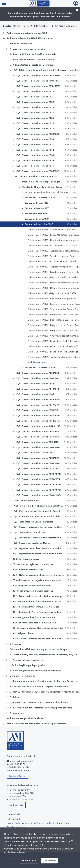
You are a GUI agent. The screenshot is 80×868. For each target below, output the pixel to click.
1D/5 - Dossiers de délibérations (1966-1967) (38, 458)
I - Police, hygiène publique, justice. (28, 665)
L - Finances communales (22, 676)
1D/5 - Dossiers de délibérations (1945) (35, 394)
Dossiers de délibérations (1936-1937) (38, 176)
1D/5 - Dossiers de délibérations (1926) (35, 123)
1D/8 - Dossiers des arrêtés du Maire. (31, 543)
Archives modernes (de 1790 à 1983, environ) (30, 38)
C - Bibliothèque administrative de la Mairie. (32, 59)
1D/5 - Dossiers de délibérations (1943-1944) (38, 389)
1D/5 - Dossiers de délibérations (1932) (35, 150)
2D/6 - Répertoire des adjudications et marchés (37, 580)
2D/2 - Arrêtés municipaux (26, 559)
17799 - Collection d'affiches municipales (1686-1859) (40, 506)
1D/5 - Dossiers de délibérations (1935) (35, 166)
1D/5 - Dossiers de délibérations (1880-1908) (38, 75)
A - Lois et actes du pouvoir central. (28, 49)
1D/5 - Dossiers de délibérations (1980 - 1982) (38, 495)
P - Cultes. (14, 697)
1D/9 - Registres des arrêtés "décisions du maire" (37, 548)
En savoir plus (29, 860)
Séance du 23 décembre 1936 (40, 197)
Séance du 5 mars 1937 (36, 203)
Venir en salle (16, 805)
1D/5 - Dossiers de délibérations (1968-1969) (38, 463)
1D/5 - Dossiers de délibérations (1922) (35, 102)
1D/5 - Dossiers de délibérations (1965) (35, 453)
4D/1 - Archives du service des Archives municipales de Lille (43, 596)
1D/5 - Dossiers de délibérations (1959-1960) (38, 437)
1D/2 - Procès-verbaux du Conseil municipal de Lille (39, 516)
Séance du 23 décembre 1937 (40, 368)
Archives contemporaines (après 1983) (26, 718)
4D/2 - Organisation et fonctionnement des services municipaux (46, 601)
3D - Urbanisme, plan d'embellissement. (33, 591)
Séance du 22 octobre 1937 (39, 224)
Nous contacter (17, 776)
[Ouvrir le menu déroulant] (4, 4)
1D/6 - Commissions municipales (29, 532)
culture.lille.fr (14, 819)
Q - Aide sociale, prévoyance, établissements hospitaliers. (39, 702)
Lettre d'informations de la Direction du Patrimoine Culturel (38, 823)
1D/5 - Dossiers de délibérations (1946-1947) (38, 399)
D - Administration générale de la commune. (32, 65)
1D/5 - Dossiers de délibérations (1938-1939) (38, 373)
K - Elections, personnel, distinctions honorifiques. (36, 670)
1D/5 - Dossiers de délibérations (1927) (35, 128)
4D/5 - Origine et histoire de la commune (34, 617)
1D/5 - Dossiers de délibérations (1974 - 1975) (38, 479)
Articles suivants (36, 362)
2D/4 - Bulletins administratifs (28, 569)
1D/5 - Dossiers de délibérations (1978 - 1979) (38, 490)
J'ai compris (50, 860)
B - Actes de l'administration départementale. (33, 54)
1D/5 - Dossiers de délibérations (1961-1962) (37, 442)
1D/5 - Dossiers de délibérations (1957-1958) (38, 431)
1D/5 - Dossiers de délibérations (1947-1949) (38, 405)
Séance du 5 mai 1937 (36, 213)
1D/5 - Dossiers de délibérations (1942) (35, 383)
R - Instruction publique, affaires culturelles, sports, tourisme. (41, 708)
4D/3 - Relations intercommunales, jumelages (36, 607)
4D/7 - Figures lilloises (24, 633)
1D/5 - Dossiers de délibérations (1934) (35, 160)
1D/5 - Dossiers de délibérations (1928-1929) (38, 134)
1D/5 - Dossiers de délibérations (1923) (35, 107)
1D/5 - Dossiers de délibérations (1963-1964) (38, 447)
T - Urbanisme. (17, 713)
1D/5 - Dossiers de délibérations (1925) (35, 118)
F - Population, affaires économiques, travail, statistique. (39, 649)
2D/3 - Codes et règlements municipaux (33, 564)
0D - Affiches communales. (26, 500)
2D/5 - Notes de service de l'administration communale (41, 575)
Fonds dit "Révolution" (21, 43)
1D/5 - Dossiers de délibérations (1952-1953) (38, 415)
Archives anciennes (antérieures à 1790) (27, 33)
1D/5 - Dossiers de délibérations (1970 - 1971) (38, 468)
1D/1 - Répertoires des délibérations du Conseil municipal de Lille (46, 511)
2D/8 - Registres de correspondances (31, 585)
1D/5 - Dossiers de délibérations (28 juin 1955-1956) (41, 426)
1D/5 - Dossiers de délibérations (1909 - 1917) (38, 81)
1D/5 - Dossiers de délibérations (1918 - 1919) (38, 86)
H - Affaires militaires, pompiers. (26, 660)
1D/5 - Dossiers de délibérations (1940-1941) (37, 378)
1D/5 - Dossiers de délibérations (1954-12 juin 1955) (41, 421)
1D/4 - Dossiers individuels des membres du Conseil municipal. (44, 527)
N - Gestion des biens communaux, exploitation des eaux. (39, 686)
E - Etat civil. (16, 644)
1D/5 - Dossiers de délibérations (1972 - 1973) (38, 474)
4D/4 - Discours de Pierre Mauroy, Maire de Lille (37, 612)
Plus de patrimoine (17, 827)
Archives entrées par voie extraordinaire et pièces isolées (36, 723)
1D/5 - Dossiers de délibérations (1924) (35, 112)
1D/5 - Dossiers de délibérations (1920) (35, 91)
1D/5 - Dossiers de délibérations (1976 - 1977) (38, 484)
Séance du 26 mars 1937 (37, 208)
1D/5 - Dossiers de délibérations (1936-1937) (38, 171)
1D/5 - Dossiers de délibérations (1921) (35, 97)
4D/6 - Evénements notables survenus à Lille (35, 623)
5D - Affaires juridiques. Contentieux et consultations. (40, 628)
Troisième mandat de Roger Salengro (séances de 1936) (50, 182)
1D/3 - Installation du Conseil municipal (33, 522)
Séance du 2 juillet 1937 (37, 219)
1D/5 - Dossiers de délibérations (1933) (35, 155)
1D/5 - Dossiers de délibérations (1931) (35, 144)
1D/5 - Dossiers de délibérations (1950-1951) (37, 410)
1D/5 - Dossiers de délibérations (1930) (35, 139)
